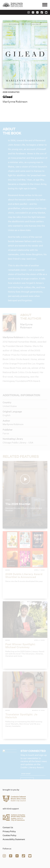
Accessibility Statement (14, 839)
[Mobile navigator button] (45, 5)
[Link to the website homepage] (19, 5)
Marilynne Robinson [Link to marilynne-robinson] (15, 102)
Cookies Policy (9, 835)
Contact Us (8, 827)
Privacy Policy (9, 831)
